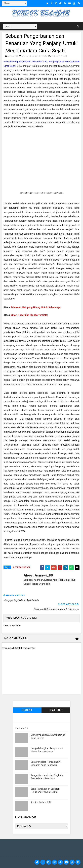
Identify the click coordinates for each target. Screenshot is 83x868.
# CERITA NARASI (21, 567)
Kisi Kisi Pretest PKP (41, 802)
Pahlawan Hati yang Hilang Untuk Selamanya (36, 307)
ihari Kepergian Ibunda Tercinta (30, 315)
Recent (27, 710)
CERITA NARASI (59, 56)
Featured (56, 710)
